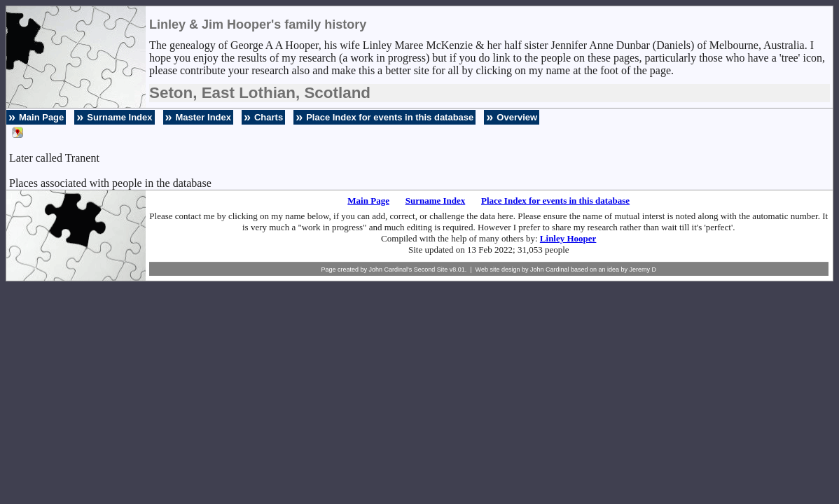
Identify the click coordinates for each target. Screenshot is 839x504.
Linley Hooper (568, 238)
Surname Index (119, 117)
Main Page (41, 117)
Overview (517, 117)
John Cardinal (550, 269)
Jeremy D (643, 269)
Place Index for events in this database (390, 117)
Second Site (431, 269)
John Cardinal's (390, 269)
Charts (269, 117)
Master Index (203, 117)
